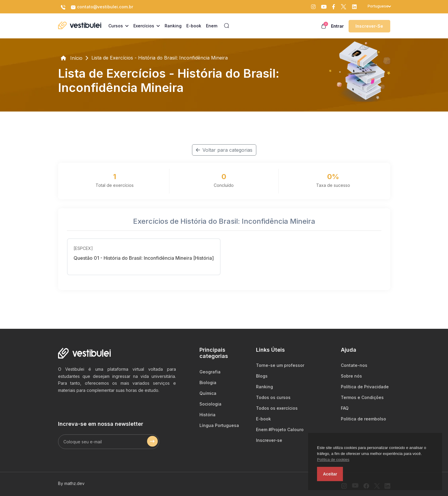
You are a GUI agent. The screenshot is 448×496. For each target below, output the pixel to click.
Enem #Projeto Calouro (280, 429)
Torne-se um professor (280, 365)
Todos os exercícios (277, 408)
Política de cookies (333, 460)
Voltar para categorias (224, 150)
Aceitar (330, 474)
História (207, 415)
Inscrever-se (369, 26)
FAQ (345, 408)
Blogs (262, 376)
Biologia (208, 382)
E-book (263, 419)
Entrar (337, 26)
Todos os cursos (273, 397)
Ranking (264, 387)
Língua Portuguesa (219, 425)
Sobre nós (351, 376)
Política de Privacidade (365, 387)
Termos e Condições (362, 397)
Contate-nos (354, 365)
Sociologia (210, 404)
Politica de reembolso (363, 419)
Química (208, 393)
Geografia (210, 372)
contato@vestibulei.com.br (102, 7)
